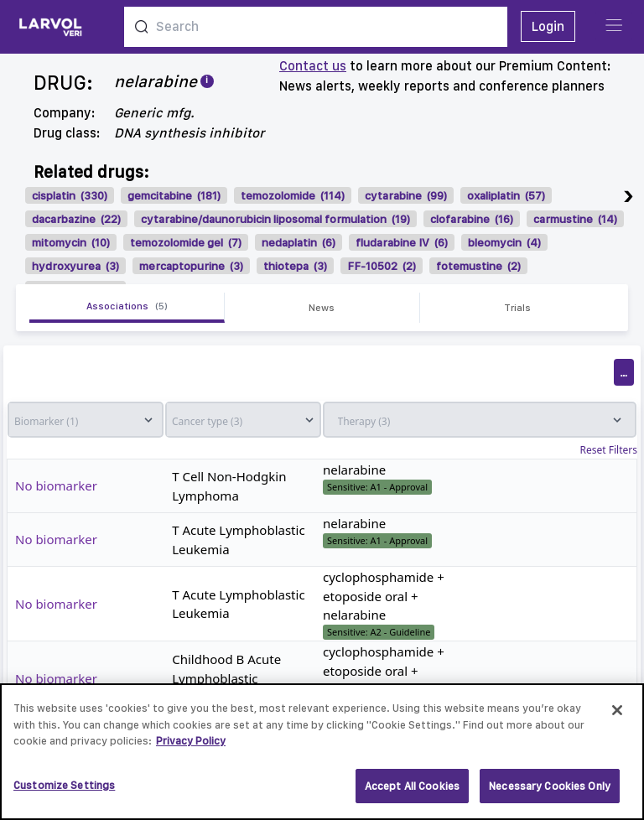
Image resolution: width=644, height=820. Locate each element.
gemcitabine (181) (174, 195)
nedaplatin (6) (299, 242)
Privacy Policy (191, 747)
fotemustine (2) (478, 266)
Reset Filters (609, 450)
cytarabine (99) (406, 195)
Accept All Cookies (412, 793)
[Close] (617, 717)
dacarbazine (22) (76, 219)
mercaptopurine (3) (191, 266)
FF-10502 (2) (382, 266)
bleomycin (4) (504, 242)
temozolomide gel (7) (186, 242)
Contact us (313, 66)
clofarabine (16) (472, 219)
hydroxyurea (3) (75, 266)
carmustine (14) (575, 219)
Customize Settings (64, 792)
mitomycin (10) (71, 242)
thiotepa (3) (295, 266)
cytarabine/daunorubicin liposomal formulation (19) (275, 219)
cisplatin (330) (70, 195)
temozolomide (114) (293, 195)
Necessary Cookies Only (550, 793)
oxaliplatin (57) (506, 195)
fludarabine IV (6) (402, 242)
